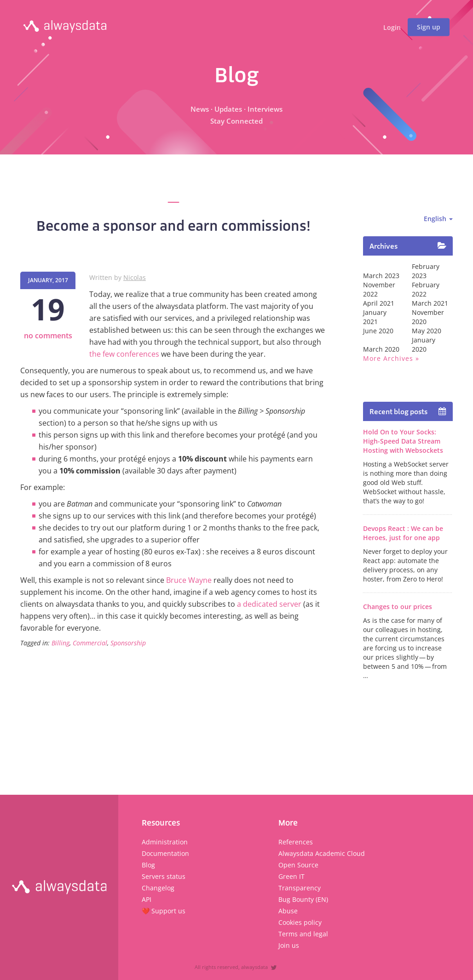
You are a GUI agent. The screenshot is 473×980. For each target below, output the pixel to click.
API (147, 899)
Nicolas (135, 277)
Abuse (288, 911)
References (296, 842)
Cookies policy (300, 922)
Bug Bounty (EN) (303, 899)
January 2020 (424, 345)
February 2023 (426, 271)
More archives (388, 358)
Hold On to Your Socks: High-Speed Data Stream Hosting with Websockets (403, 441)
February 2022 (426, 289)
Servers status (164, 876)
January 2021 (375, 317)
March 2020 (381, 349)
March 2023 (381, 276)
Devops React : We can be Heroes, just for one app (403, 533)
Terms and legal (303, 934)
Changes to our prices (398, 607)
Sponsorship (128, 643)
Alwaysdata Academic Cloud (322, 853)
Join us (289, 945)
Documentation (165, 853)
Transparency (300, 888)
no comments (48, 336)
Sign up (429, 27)
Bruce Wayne (189, 580)
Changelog (158, 888)
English (438, 219)
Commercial (90, 643)
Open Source (298, 865)
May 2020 (427, 331)
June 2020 (378, 331)
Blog (148, 865)
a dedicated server (269, 604)
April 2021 (379, 303)
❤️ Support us (164, 911)
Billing (61, 643)
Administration (165, 842)
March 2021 (430, 303)
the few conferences (124, 354)
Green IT (291, 876)
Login (392, 28)
